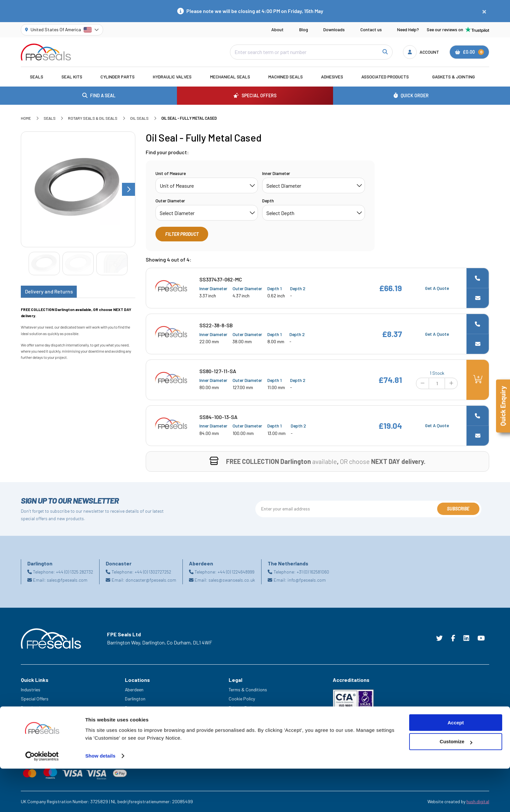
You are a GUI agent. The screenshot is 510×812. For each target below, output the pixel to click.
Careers (29, 726)
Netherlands (137, 717)
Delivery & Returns (246, 726)
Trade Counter (35, 744)
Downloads (334, 29)
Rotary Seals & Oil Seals (93, 118)
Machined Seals (286, 77)
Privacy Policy (242, 708)
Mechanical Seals (230, 77)
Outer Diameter (170, 201)
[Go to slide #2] (78, 264)
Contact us (371, 29)
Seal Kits (72, 77)
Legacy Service (36, 735)
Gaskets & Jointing (454, 77)
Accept (456, 766)
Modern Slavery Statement (255, 717)
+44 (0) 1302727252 (153, 572)
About (277, 29)
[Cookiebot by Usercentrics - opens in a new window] (42, 799)
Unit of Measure (171, 173)
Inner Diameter (276, 173)
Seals (37, 77)
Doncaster (135, 708)
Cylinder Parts (118, 77)
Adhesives (332, 77)
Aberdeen (134, 690)
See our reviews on (458, 30)
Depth (268, 201)
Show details (100, 799)
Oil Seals (139, 118)
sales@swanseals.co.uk (232, 580)
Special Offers (35, 699)
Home (26, 118)
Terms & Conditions (248, 690)
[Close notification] (484, 11)
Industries (31, 690)
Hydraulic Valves (172, 77)
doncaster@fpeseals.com (151, 580)
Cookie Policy (242, 699)
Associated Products (385, 77)
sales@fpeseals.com (67, 580)
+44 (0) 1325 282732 (74, 572)
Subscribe (458, 509)
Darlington (135, 699)
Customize (456, 785)
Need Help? (408, 29)
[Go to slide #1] (44, 264)
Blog (304, 29)
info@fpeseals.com (307, 580)
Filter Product (182, 234)
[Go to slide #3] (112, 264)
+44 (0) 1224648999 (236, 572)
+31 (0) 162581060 (313, 572)
